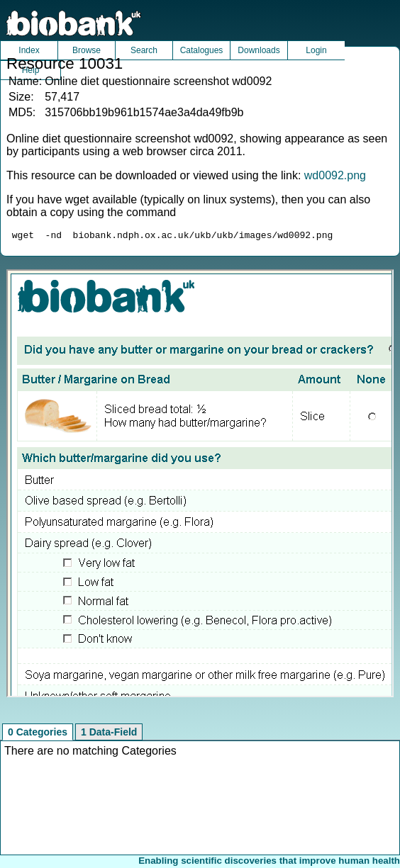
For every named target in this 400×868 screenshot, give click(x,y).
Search (144, 50)
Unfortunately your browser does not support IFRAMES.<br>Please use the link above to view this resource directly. (200, 485)
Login (316, 50)
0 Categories (38, 734)
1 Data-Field (109, 734)
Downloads (259, 50)
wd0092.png (335, 175)
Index (29, 50)
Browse (87, 50)
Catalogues (202, 50)
